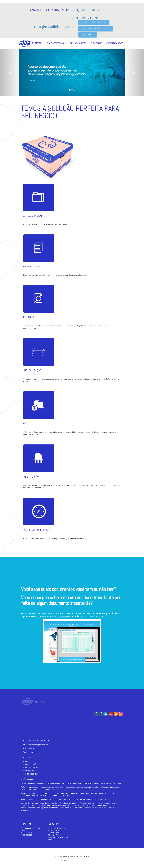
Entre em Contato (115, 43)
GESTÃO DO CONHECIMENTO (96, 29)
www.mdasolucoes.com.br (76, 857)
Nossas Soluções (31, 764)
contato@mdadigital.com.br (51, 27)
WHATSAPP (88, 35)
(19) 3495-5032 (86, 10)
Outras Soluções (78, 43)
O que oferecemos (56, 43)
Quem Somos (96, 43)
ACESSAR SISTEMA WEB (94, 23)
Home (26, 761)
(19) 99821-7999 (87, 18)
